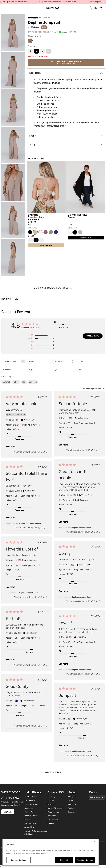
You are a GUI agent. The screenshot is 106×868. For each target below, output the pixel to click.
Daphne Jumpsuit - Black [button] (82, 528)
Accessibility (29, 827)
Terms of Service (31, 816)
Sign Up (8, 812)
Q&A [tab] (17, 299)
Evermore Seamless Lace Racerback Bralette (36, 218)
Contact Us (29, 808)
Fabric (66, 136)
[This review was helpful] (39, 452)
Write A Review (93, 336)
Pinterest (72, 812)
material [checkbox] (6, 382)
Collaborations (53, 820)
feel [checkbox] (24, 382)
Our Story (51, 797)
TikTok (71, 800)
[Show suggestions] (97, 797)
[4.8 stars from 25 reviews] (39, 18)
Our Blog (51, 800)
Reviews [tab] (6, 299)
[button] (2, 8)
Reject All (64, 860)
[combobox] (39, 361)
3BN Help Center (31, 797)
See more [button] (10, 447)
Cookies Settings (18, 860)
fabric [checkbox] (16, 382)
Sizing (66, 145)
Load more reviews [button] (53, 772)
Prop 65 (27, 820)
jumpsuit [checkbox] (33, 382)
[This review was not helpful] (44, 452)
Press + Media (53, 812)
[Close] (94, 842)
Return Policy (30, 800)
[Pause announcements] (104, 2)
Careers (51, 823)
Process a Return (31, 804)
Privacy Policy (30, 812)
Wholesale (52, 816)
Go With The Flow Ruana (77, 216)
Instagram (72, 797)
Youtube (71, 808)
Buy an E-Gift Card (55, 808)
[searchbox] (11, 361)
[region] (51, 852)
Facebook (72, 804)
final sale (44, 57)
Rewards (51, 804)
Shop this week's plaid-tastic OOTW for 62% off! (62, 2)
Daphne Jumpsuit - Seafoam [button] (30, 523)
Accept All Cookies (85, 860)
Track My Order (30, 823)
